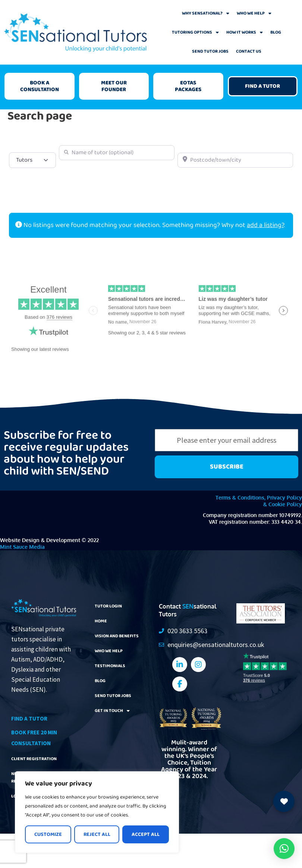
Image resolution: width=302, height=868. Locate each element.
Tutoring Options (195, 32)
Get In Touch (110, 711)
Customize (48, 834)
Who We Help (254, 13)
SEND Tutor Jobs (210, 51)
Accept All (146, 834)
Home (100, 621)
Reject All (97, 834)
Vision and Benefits (114, 636)
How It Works (245, 32)
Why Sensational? (206, 13)
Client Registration (32, 757)
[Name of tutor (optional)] (117, 153)
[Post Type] (32, 160)
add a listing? (265, 225)
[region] (97, 812)
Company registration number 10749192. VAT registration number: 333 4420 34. (252, 518)
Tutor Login (107, 606)
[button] (284, 849)
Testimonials (108, 666)
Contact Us (249, 51)
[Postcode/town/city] (235, 160)
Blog (276, 32)
